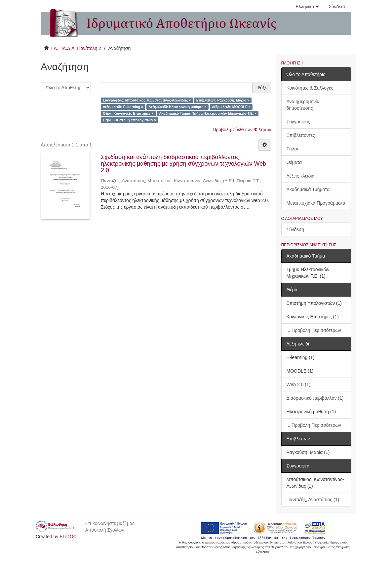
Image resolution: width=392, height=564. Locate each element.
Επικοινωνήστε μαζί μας (110, 523)
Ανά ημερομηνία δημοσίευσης (303, 105)
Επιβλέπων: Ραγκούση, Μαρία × (223, 100)
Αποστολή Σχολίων (105, 530)
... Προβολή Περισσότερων (314, 330)
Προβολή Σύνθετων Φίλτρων (242, 130)
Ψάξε (262, 88)
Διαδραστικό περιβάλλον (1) (315, 398)
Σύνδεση (295, 229)
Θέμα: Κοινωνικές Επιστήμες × (128, 113)
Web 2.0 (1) (299, 384)
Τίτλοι (292, 149)
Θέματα (294, 162)
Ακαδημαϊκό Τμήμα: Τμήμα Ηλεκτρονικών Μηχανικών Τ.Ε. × (208, 113)
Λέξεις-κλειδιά (301, 176)
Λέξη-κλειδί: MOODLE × (231, 107)
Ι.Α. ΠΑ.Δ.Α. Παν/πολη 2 (76, 48)
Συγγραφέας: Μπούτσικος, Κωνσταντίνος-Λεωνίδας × (147, 100)
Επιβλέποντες (301, 135)
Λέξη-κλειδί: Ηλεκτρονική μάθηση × (178, 107)
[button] (307, 7)
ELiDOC (68, 537)
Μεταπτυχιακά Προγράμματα (316, 203)
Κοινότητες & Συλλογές (310, 88)
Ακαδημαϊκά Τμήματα (308, 189)
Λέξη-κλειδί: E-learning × (123, 107)
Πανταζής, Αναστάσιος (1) (313, 500)
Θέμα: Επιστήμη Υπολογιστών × (129, 120)
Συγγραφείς (298, 122)
